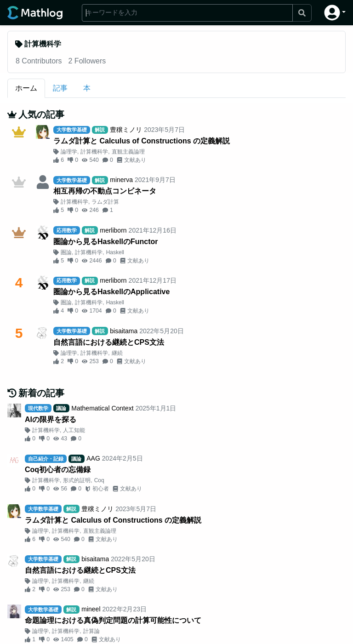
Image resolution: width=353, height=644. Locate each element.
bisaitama (124, 331)
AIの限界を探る (51, 419)
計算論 (91, 631)
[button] (335, 13)
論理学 (69, 152)
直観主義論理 (128, 152)
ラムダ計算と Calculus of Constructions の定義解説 (142, 141)
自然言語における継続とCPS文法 (109, 342)
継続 (117, 353)
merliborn (113, 230)
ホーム (26, 88)
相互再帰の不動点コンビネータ (105, 191)
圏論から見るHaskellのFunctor (106, 242)
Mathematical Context (102, 408)
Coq (99, 480)
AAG (93, 458)
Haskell (115, 252)
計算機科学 (94, 152)
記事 (60, 88)
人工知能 (74, 430)
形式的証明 (77, 480)
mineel (91, 609)
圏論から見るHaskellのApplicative (111, 292)
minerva (121, 180)
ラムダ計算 (105, 202)
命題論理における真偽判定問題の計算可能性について (113, 620)
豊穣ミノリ (126, 130)
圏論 (66, 252)
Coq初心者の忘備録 (58, 470)
